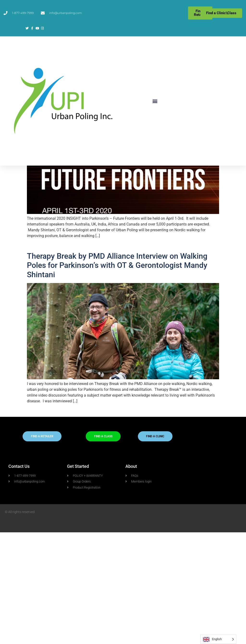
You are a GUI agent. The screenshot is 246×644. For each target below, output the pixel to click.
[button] (155, 101)
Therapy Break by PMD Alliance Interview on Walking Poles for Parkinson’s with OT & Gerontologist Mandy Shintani (117, 377)
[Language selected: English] (218, 639)
